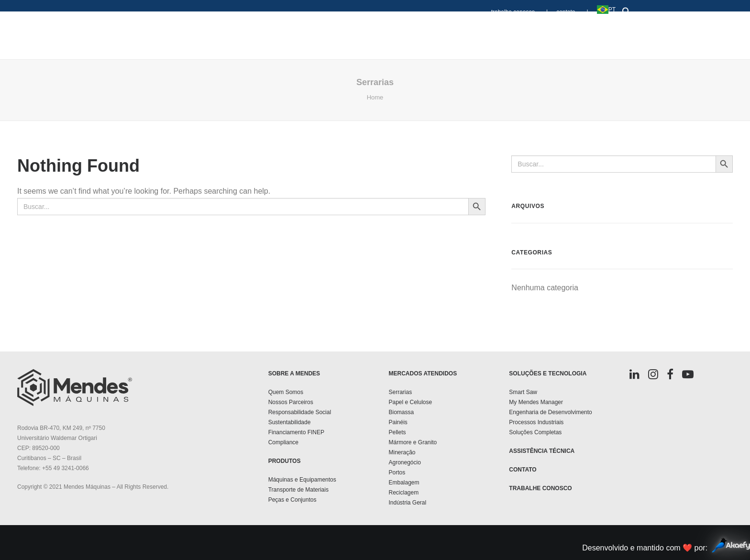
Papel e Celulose (410, 402)
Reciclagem (403, 493)
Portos (397, 472)
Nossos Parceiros (291, 402)
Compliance (283, 442)
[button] (624, 9)
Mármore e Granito (413, 442)
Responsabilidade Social (300, 412)
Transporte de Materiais (298, 490)
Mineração (402, 452)
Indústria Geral (407, 503)
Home (375, 97)
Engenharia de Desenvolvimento (550, 412)
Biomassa (401, 412)
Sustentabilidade (290, 422)
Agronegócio (404, 462)
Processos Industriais (536, 422)
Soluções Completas (535, 432)
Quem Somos (286, 392)
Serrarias (400, 392)
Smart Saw (523, 392)
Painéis (398, 422)
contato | (572, 12)
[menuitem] (522, 7)
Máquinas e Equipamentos (302, 480)
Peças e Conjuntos (292, 500)
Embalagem (404, 483)
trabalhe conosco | (520, 12)
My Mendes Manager (536, 402)
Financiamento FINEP (296, 432)
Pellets (397, 432)
